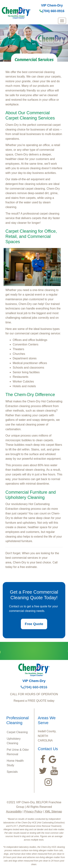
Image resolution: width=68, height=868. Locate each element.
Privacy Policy (33, 812)
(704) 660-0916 (52, 11)
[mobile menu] (62, 21)
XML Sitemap (53, 812)
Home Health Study (15, 763)
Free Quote (34, 624)
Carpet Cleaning (17, 732)
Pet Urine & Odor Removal (18, 752)
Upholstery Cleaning (14, 741)
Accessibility (14, 812)
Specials (12, 772)
